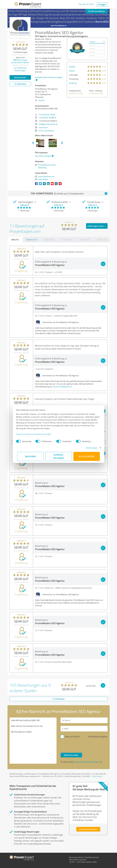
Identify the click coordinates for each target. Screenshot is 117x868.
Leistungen (74, 75)
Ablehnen (30, 456)
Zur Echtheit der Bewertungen (20, 69)
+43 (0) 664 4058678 (47, 118)
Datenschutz (73, 860)
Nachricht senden (71, 755)
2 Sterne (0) (84, 240)
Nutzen (72, 71)
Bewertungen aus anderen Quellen (20, 61)
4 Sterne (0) (49, 240)
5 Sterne (92, 42)
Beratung (73, 83)
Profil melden (97, 776)
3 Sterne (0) (67, 240)
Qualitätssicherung (92, 857)
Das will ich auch (86, 4)
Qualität (72, 67)
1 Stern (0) (101, 240)
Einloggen (102, 4)
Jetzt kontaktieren (97, 11)
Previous (33, 143)
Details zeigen (91, 448)
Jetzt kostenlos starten (88, 829)
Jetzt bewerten (20, 77)
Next (62, 143)
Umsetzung (74, 79)
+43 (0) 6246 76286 (47, 115)
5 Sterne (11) (31, 240)
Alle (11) (15, 240)
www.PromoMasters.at (62, 387)
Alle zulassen (87, 456)
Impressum (22, 434)
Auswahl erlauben (59, 456)
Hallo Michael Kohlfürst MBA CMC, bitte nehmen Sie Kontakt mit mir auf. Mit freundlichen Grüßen (33, 741)
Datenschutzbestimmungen (41, 434)
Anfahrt (42, 100)
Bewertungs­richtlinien (76, 857)
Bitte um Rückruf (72, 737)
